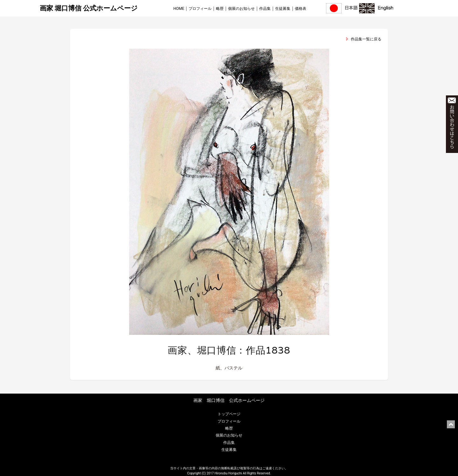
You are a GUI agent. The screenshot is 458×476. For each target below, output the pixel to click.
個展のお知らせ (241, 9)
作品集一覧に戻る (366, 39)
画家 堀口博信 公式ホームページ (89, 8)
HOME (179, 9)
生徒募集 (283, 9)
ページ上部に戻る (451, 424)
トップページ (229, 414)
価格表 (301, 9)
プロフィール (200, 9)
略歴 (220, 9)
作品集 (265, 9)
